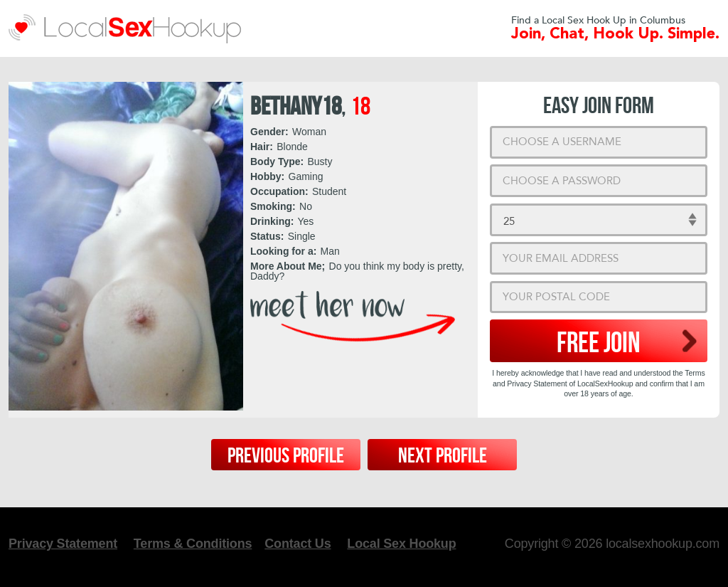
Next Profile (443, 456)
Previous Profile (286, 456)
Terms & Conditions (193, 544)
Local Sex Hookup (401, 544)
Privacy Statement (63, 544)
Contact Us (298, 544)
